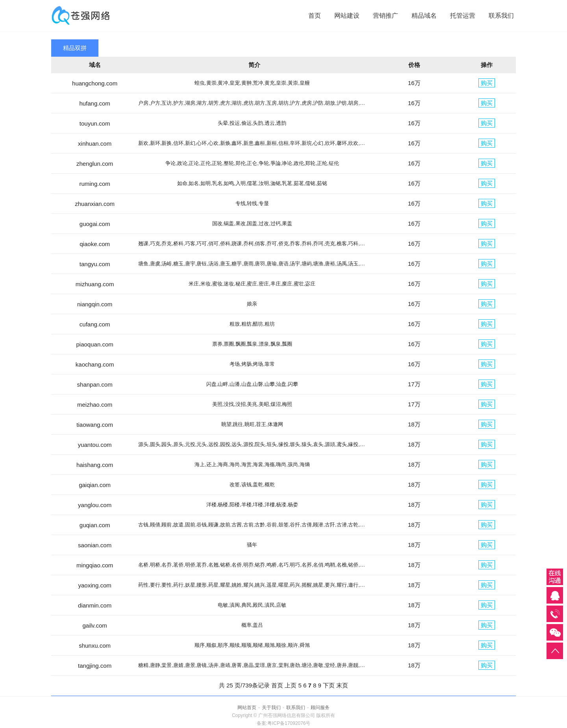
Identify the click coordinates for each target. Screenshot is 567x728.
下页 (329, 685)
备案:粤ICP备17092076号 (284, 723)
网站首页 (247, 708)
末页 (342, 685)
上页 (291, 685)
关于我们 (271, 708)
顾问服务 (320, 708)
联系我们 (501, 16)
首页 (315, 16)
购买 (487, 83)
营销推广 (385, 16)
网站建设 (347, 16)
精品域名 (424, 16)
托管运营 (463, 16)
